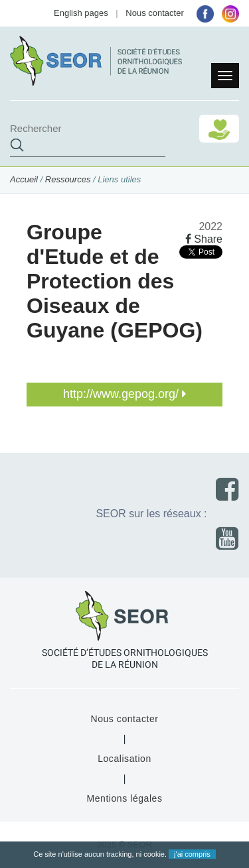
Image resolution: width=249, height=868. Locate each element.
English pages (81, 13)
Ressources (68, 179)
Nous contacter (154, 13)
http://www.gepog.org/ (124, 394)
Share (204, 239)
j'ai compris (192, 854)
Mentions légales (124, 798)
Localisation (124, 759)
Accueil (24, 179)
